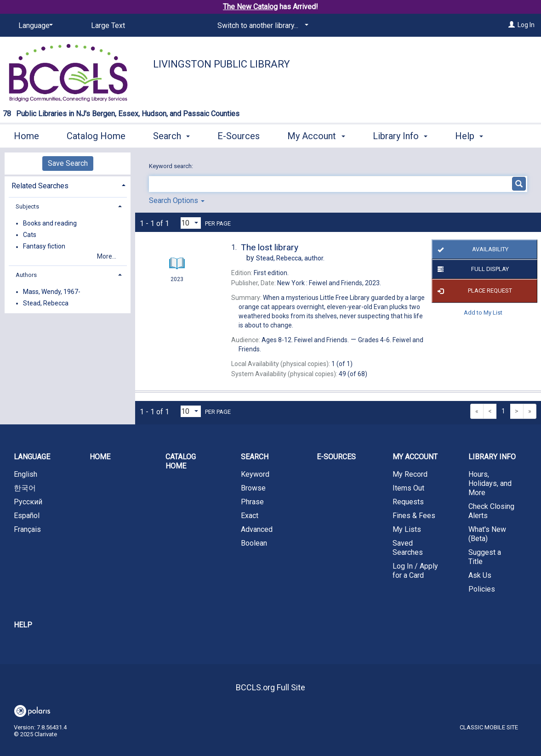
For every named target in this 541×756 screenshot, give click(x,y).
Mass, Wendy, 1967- (52, 292)
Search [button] (171, 135)
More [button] (473, 136)
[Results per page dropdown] (191, 223)
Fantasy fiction (44, 247)
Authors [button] (26, 275)
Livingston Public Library (222, 64)
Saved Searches (408, 548)
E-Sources (239, 135)
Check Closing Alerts (491, 511)
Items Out (408, 488)
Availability (471, 249)
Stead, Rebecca (46, 303)
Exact (250, 516)
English (26, 474)
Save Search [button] (68, 163)
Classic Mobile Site (489, 727)
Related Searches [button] (40, 186)
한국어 (25, 488)
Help (23, 625)
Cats (30, 235)
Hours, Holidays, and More (490, 483)
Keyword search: (172, 166)
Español (27, 516)
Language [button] (32, 457)
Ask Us (480, 575)
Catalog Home (96, 135)
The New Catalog (250, 7)
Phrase (252, 502)
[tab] (68, 185)
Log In (526, 25)
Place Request (473, 291)
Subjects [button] (27, 206)
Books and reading (50, 223)
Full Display (472, 269)
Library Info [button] (400, 135)
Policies (482, 589)
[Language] (34, 26)
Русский (28, 502)
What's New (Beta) (487, 534)
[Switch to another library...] (261, 26)
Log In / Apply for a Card (415, 571)
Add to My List (483, 313)
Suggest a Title (485, 557)
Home (26, 135)
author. (290, 258)
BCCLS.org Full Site (270, 687)
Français (27, 529)
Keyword (255, 474)
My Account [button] (316, 135)
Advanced (257, 529)
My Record (410, 474)
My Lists (407, 529)
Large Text (108, 25)
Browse (253, 488)
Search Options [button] (177, 200)
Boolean (254, 543)
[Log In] (512, 25)
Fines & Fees (414, 516)
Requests (408, 502)
